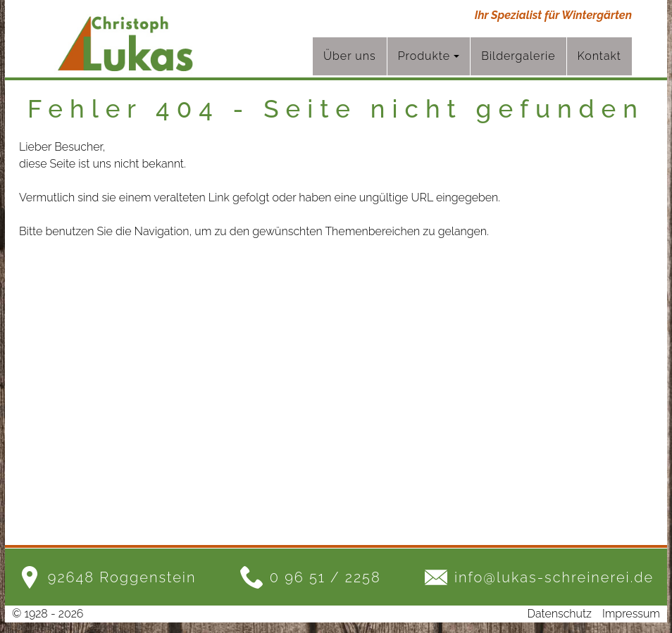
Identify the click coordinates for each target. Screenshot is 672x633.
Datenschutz (560, 614)
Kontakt (600, 56)
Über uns (350, 56)
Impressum (631, 614)
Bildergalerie (518, 56)
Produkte (429, 56)
